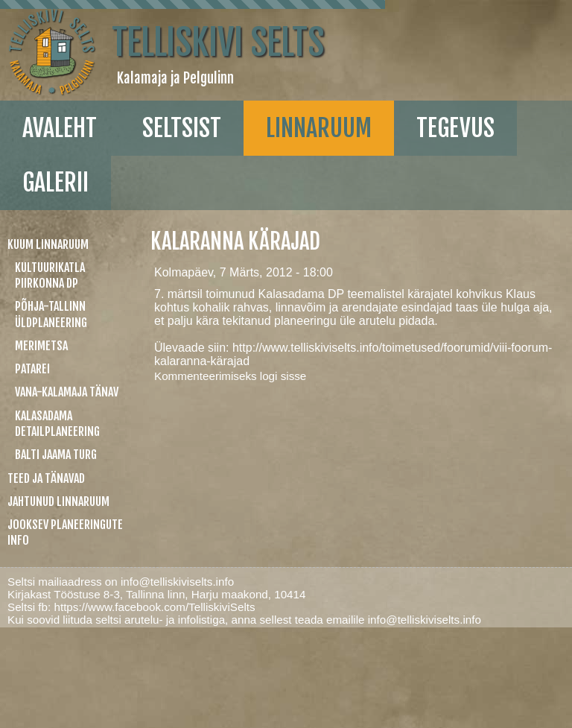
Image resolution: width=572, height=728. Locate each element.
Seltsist (182, 128)
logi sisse (283, 376)
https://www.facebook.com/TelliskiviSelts (154, 607)
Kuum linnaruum (48, 244)
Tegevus (455, 128)
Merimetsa (41, 346)
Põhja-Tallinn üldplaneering (51, 314)
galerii (55, 183)
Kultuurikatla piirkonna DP (50, 275)
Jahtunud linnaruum (58, 501)
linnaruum (319, 128)
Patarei (32, 369)
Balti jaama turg (56, 455)
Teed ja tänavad (46, 478)
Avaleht (60, 128)
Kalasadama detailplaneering (57, 424)
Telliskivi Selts (218, 42)
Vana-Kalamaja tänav (67, 392)
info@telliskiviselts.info (177, 582)
